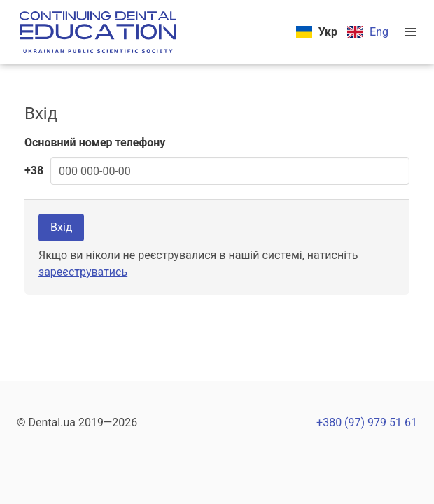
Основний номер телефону (95, 142)
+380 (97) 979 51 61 (367, 422)
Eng (379, 32)
